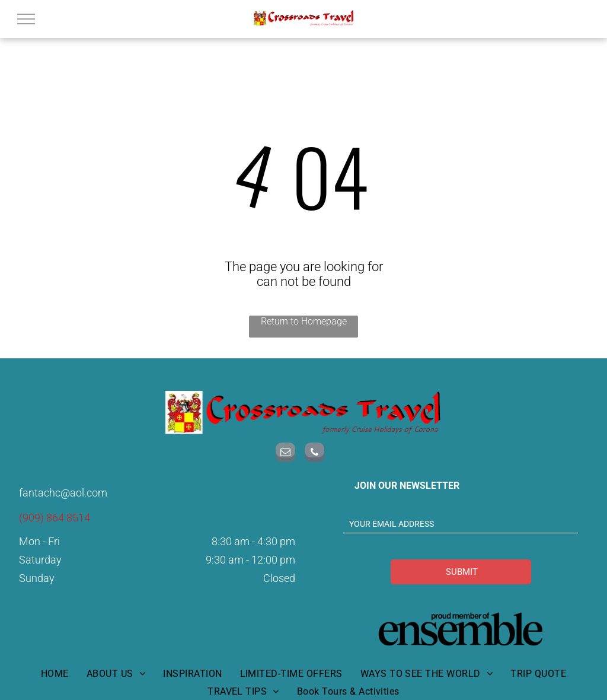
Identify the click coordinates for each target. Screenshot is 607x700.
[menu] (26, 19)
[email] (285, 454)
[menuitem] (55, 661)
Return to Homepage (304, 321)
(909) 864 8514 (55, 518)
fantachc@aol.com (63, 493)
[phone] (314, 454)
